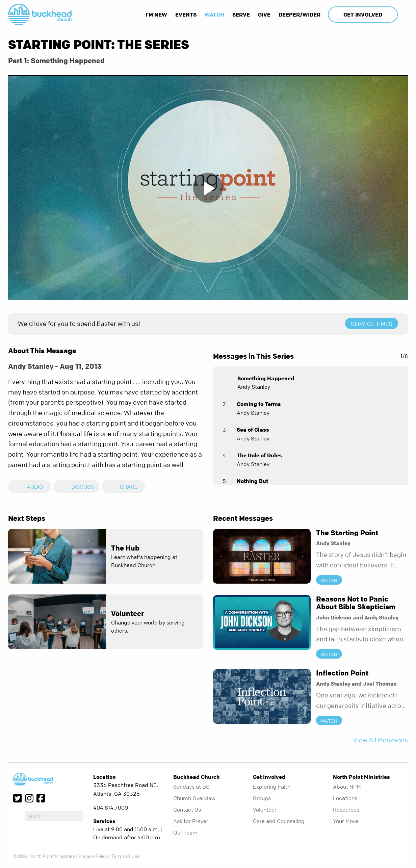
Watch (214, 15)
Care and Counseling (279, 821)
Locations (345, 798)
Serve (241, 15)
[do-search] (54, 816)
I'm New (156, 15)
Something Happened (266, 378)
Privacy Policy (93, 856)
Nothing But (252, 481)
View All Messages (381, 740)
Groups (262, 798)
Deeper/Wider (300, 15)
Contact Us (187, 810)
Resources (346, 810)
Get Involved (363, 15)
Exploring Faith (272, 787)
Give (264, 15)
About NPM (347, 787)
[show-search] (404, 15)
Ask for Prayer (191, 821)
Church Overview (194, 798)
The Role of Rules (259, 455)
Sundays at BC (191, 787)
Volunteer (265, 810)
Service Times (372, 324)
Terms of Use (126, 856)
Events (186, 15)
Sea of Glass (253, 430)
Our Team (185, 833)
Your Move (346, 821)
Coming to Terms (259, 404)
